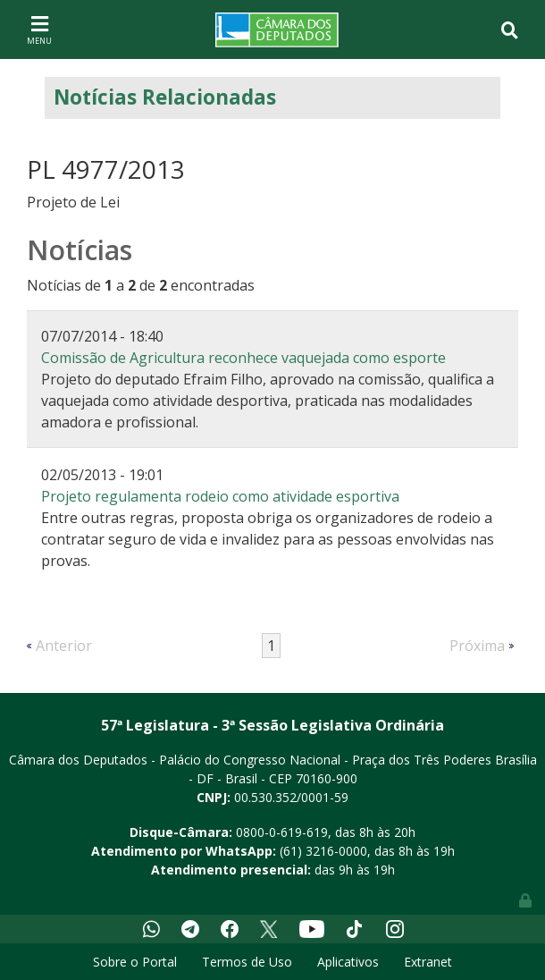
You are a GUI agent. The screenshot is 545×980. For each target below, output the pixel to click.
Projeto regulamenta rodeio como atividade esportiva (220, 496)
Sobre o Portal (135, 962)
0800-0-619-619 (282, 832)
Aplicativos (348, 962)
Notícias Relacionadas (165, 97)
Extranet (428, 962)
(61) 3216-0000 (323, 851)
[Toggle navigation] (39, 30)
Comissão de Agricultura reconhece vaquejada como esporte (243, 358)
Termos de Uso (247, 962)
